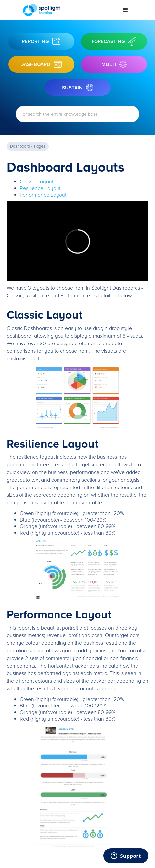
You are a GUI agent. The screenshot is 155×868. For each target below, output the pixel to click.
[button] (125, 10)
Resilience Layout (40, 188)
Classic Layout (37, 182)
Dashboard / (21, 146)
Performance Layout (43, 195)
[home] (68, 10)
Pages (40, 146)
